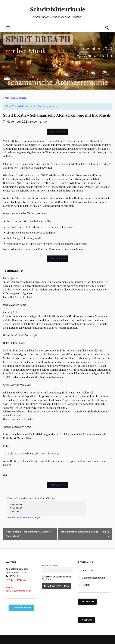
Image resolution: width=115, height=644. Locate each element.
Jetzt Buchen (57, 132)
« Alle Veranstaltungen (15, 98)
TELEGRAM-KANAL (21, 608)
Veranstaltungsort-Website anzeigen (24, 517)
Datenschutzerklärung (93, 578)
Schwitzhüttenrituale (58, 9)
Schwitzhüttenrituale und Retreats (56, 578)
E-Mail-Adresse (50, 565)
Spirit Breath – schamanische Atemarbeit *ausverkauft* (29, 534)
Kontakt (86, 585)
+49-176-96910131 (16, 580)
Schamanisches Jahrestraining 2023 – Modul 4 (85, 534)
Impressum (88, 570)
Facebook (87, 620)
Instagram (87, 602)
